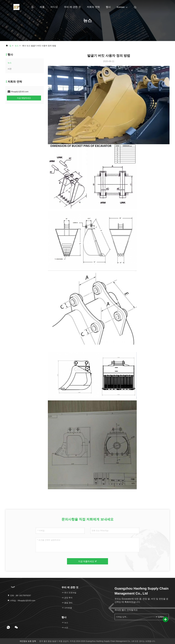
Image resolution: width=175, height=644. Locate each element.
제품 (42, 7)
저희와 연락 (93, 7)
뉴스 (17, 46)
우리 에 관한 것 (72, 7)
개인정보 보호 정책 (28, 641)
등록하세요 (161, 617)
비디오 (54, 7)
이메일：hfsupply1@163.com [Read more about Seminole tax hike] (21, 601)
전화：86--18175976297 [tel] (19, 595)
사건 (10, 69)
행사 (108, 7)
